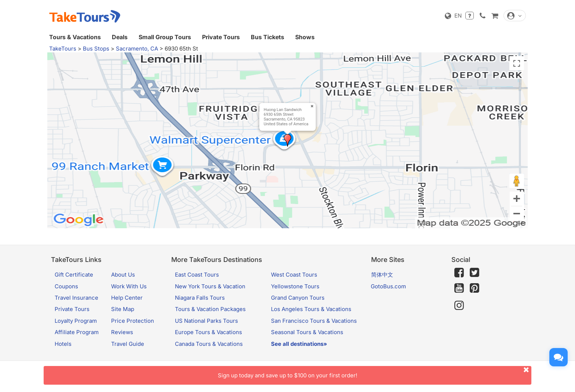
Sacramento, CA (137, 49)
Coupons (66, 286)
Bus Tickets (268, 37)
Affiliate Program (77, 332)
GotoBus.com (388, 286)
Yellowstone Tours (295, 286)
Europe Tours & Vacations (208, 332)
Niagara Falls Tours (200, 298)
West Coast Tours (294, 275)
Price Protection (133, 321)
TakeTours (63, 49)
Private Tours (221, 37)
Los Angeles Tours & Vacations (311, 309)
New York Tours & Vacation (210, 286)
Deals (120, 37)
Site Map (123, 309)
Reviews (122, 332)
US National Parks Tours (206, 321)
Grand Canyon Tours (298, 298)
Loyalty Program (76, 321)
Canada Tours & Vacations (209, 344)
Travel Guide (128, 344)
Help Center (127, 298)
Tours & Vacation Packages (210, 309)
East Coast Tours (197, 275)
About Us (123, 275)
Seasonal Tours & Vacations (307, 332)
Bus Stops (96, 49)
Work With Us (129, 286)
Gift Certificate (74, 275)
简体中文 (382, 275)
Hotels (63, 344)
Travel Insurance (76, 298)
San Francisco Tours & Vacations (314, 321)
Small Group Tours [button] (165, 37)
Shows (305, 37)
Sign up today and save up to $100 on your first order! (375, 372)
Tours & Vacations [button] (75, 37)
